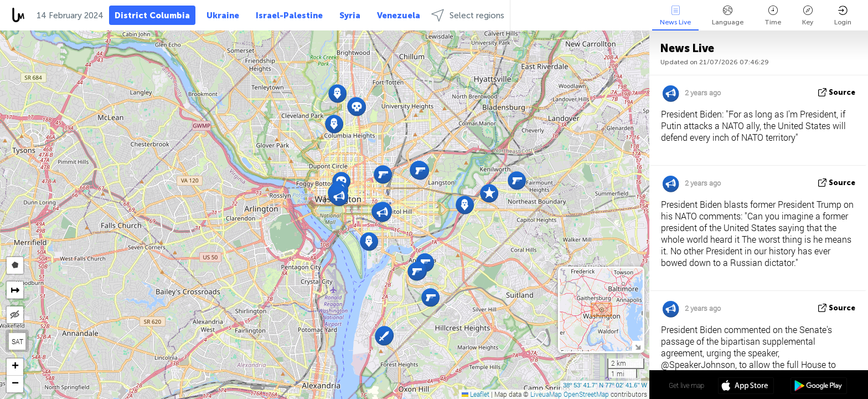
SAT (17, 341)
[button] (465, 205)
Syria (350, 16)
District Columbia (152, 16)
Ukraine (223, 16)
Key (808, 16)
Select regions (468, 15)
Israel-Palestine (289, 16)
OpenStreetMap (586, 394)
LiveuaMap (546, 394)
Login (843, 16)
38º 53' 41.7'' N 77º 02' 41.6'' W (605, 385)
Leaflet (476, 394)
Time (773, 16)
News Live (675, 16)
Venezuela (399, 16)
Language (728, 16)
